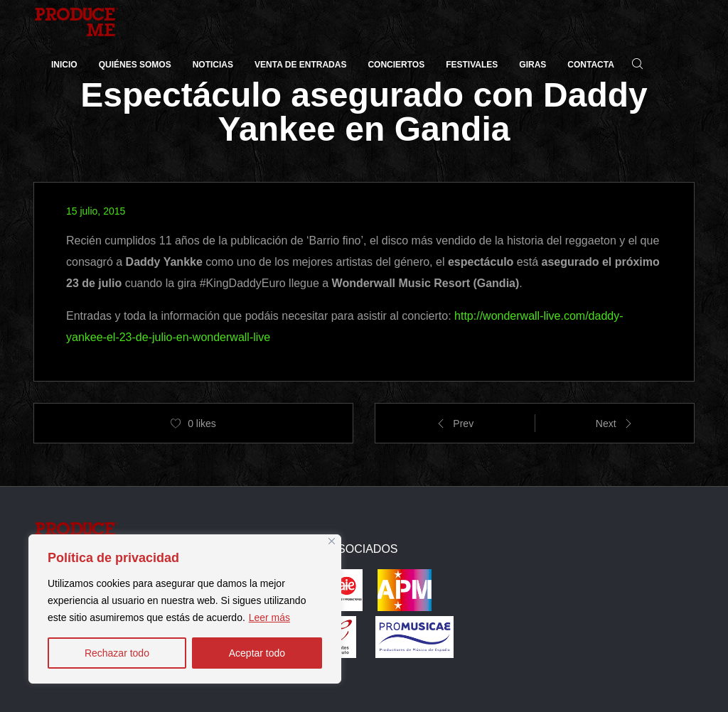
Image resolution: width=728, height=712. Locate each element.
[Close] (332, 541)
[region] (185, 609)
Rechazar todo (117, 653)
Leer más (269, 617)
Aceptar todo (257, 653)
